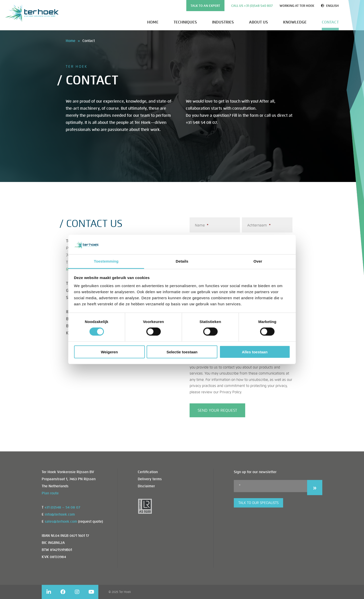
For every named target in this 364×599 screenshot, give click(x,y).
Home (153, 22)
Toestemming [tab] (106, 261)
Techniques (185, 22)
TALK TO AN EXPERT (205, 6)
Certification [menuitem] (148, 472)
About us (258, 22)
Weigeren (109, 352)
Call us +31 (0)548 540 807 (252, 6)
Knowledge (295, 22)
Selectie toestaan (182, 352)
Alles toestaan (255, 352)
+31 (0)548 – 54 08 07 (62, 507)
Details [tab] (182, 261)
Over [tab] (258, 261)
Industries (223, 22)
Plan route (50, 493)
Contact (330, 22)
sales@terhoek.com (61, 522)
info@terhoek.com (60, 514)
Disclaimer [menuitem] (146, 486)
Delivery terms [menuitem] (150, 479)
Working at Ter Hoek (297, 6)
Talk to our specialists (258, 503)
